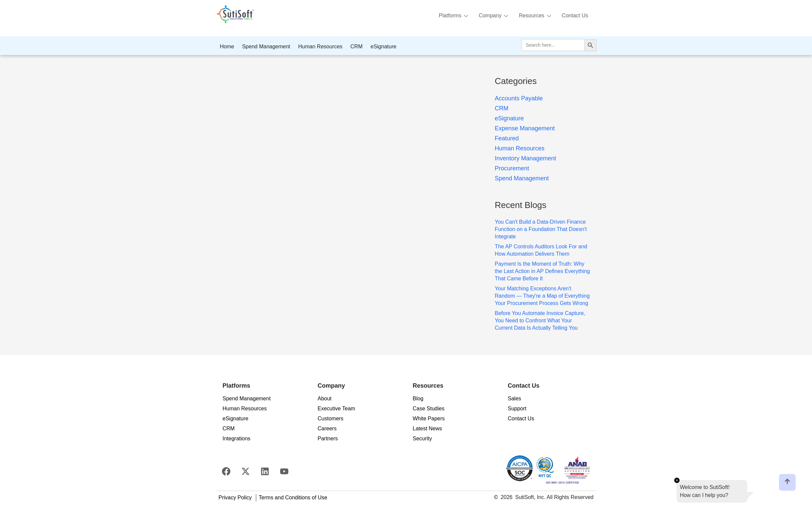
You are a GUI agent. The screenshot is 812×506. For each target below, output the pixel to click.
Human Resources (320, 46)
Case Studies (429, 408)
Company (493, 16)
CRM (356, 46)
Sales (514, 398)
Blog (418, 398)
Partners (328, 438)
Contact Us (575, 15)
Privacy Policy (235, 497)
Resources (535, 16)
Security (422, 438)
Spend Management (266, 46)
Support (517, 408)
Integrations (237, 438)
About (325, 398)
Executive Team (336, 408)
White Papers (429, 418)
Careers (327, 428)
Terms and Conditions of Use (293, 497)
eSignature (383, 46)
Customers (330, 418)
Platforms (453, 16)
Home (227, 46)
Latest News (427, 428)
